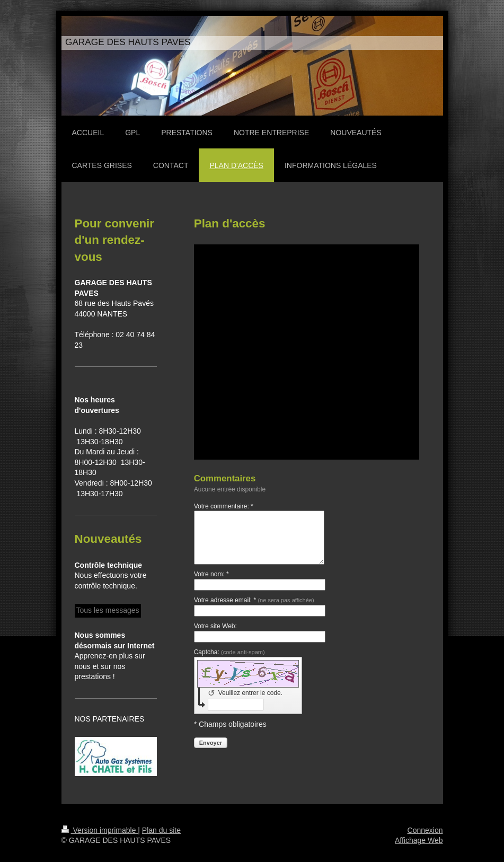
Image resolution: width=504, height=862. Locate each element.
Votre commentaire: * (224, 506)
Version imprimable (100, 830)
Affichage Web (419, 840)
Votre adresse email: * (254, 600)
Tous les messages (108, 610)
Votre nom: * (211, 574)
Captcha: (229, 652)
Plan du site (161, 830)
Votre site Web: (215, 626)
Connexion (425, 830)
